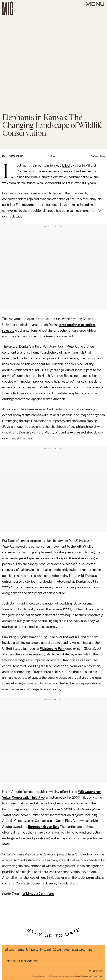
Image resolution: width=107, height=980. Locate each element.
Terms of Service (81, 976)
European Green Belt (43, 827)
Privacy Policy (97, 976)
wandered (82, 177)
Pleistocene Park (52, 649)
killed (66, 165)
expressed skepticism (86, 432)
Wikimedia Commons (38, 894)
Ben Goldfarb (15, 156)
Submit (96, 971)
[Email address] (53, 960)
